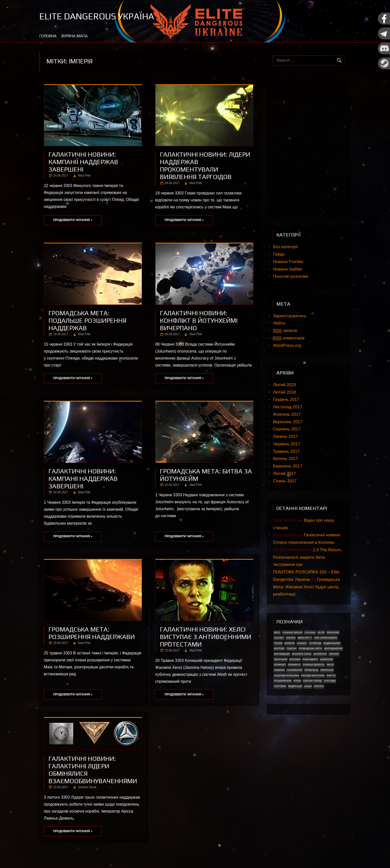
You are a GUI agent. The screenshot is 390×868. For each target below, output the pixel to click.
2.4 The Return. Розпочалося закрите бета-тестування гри (307, 557)
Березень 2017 (287, 466)
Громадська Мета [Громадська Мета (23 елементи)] (310, 648)
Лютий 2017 (284, 474)
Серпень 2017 (287, 429)
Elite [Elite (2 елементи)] (321, 632)
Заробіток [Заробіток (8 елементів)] (320, 654)
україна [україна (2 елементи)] (319, 686)
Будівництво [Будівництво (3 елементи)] (332, 643)
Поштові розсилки (290, 276)
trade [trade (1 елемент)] (278, 643)
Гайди (279, 254)
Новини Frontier (288, 262)
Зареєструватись (290, 316)
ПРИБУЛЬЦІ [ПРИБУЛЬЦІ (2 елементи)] (311, 670)
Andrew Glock (87, 787)
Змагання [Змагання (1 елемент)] (281, 659)
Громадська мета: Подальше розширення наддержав (87, 320)
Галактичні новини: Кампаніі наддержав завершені (83, 479)
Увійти (279, 323)
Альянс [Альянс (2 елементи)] (302, 643)
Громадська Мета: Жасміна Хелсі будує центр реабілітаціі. (306, 587)
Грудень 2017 (286, 399)
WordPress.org (287, 345)
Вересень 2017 (288, 422)
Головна (48, 36)
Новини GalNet (287, 269)
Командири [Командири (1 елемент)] (310, 659)
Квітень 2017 (285, 459)
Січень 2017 (285, 481)
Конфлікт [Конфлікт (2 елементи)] (280, 664)
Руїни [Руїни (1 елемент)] (297, 681)
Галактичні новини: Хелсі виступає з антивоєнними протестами (206, 637)
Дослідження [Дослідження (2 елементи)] (334, 648)
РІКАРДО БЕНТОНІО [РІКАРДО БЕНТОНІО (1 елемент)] (313, 675)
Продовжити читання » (73, 220)
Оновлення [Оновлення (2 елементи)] (294, 670)
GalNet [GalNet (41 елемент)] (279, 638)
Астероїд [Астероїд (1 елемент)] (315, 643)
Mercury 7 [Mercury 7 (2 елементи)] (305, 638)
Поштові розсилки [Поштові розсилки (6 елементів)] (287, 675)
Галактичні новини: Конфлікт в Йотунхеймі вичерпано (199, 320)
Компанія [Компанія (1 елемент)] (326, 659)
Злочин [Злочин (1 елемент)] (334, 654)
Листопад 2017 (287, 407)
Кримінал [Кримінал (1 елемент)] (294, 664)
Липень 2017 (285, 436)
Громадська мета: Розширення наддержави (92, 633)
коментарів (289, 338)
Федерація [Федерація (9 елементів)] (295, 686)
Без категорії (285, 247)
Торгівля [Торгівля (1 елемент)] (280, 686)
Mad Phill (84, 176)
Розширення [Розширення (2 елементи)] (283, 681)
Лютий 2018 (284, 392)
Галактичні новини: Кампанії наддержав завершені (83, 162)
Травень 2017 (286, 451)
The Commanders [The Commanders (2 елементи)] (326, 638)
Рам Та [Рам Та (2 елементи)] (331, 675)
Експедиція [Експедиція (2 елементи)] (282, 654)
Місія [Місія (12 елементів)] (330, 664)
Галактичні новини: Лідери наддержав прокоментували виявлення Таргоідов (205, 166)
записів (285, 331)
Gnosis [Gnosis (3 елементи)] (291, 638)
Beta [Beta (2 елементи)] (277, 632)
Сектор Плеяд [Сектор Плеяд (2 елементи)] (312, 681)
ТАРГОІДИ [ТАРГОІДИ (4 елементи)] (330, 681)
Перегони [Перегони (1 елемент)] (327, 670)
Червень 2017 (286, 444)
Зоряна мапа (74, 36)
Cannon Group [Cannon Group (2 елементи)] (292, 632)
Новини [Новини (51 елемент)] (279, 670)
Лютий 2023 (284, 385)
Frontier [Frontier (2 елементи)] (333, 632)
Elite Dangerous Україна (97, 16)
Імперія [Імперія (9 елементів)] (290, 643)
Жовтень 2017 (287, 414)
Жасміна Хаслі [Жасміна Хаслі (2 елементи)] (302, 654)
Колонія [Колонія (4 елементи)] (295, 659)
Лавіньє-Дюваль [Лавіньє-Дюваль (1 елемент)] (314, 664)
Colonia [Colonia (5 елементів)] (310, 632)
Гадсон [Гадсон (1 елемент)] (291, 648)
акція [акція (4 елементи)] (308, 686)
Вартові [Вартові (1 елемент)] (279, 648)
